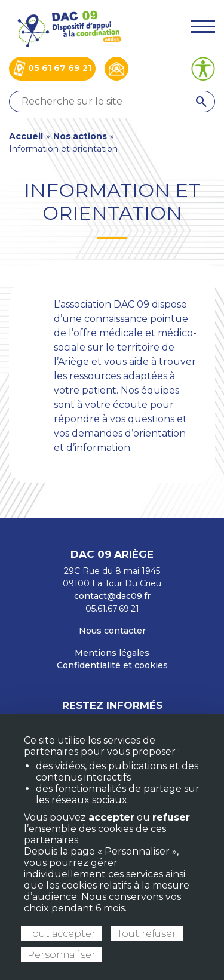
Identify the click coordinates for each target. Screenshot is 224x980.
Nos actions (80, 136)
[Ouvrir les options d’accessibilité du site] (203, 69)
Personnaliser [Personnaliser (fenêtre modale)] (62, 955)
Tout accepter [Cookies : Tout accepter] (62, 934)
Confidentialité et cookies (112, 665)
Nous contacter (112, 631)
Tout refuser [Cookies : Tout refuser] (147, 934)
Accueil (26, 136)
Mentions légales (112, 653)
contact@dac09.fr (112, 596)
